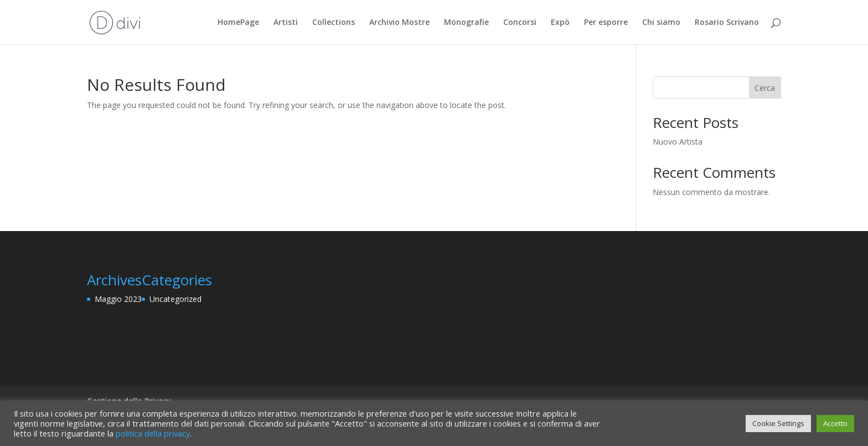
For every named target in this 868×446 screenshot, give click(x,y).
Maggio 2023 (118, 299)
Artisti (286, 23)
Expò (560, 23)
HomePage (238, 23)
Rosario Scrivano (727, 23)
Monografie (466, 23)
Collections (334, 23)
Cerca (765, 88)
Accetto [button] (835, 423)
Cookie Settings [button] (778, 423)
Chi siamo (661, 23)
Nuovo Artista (678, 142)
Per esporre (606, 23)
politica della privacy (153, 433)
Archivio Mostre (399, 23)
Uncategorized (175, 299)
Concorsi (520, 23)
